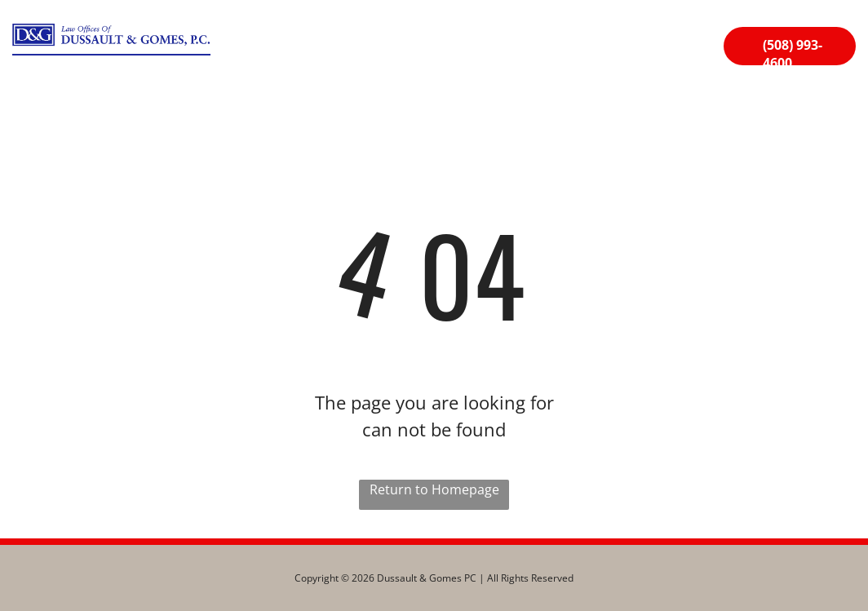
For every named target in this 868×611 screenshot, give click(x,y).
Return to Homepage (434, 489)
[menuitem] (281, 50)
